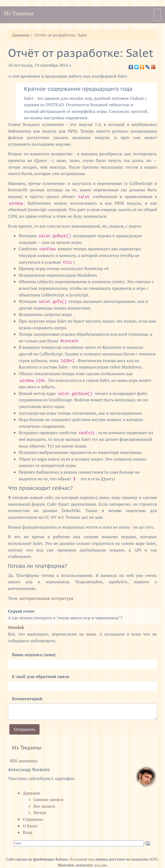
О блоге (30, 826)
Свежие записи (48, 799)
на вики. (88, 634)
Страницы (33, 819)
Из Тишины (19, 13)
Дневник (21, 35)
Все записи (44, 806)
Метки (40, 812)
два (104, 865)
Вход (27, 832)
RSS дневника (23, 761)
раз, (98, 865)
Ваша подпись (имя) (34, 655)
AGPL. (154, 859)
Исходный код (82, 859)
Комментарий (27, 699)
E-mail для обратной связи (41, 676)
